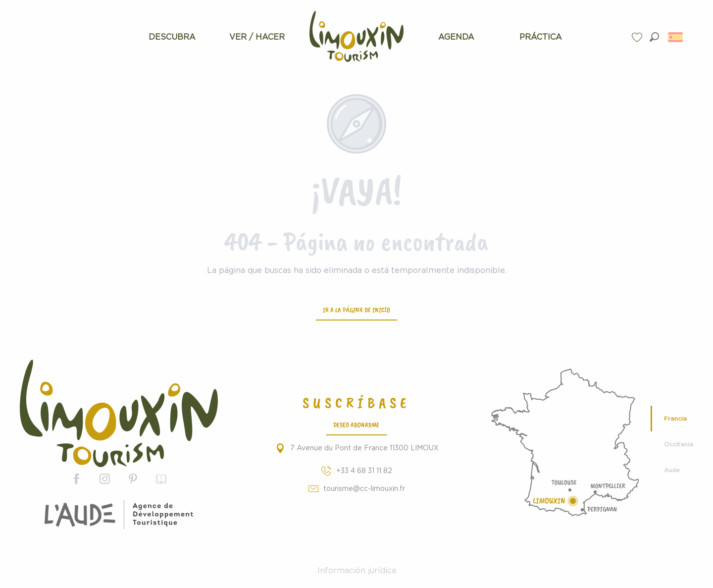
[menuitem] (172, 37)
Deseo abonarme (356, 425)
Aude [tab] (672, 470)
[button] (654, 37)
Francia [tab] (675, 419)
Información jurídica (357, 571)
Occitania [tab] (679, 444)
